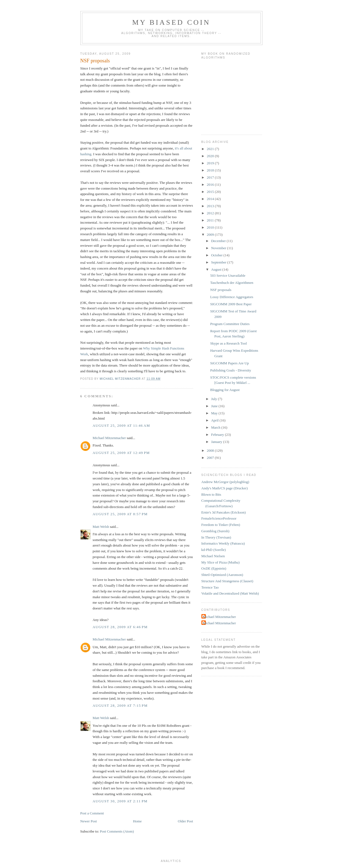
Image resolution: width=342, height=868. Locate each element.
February (218, 435)
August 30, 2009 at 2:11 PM (120, 801)
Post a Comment (92, 813)
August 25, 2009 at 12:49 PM (121, 453)
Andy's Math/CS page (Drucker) (225, 488)
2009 (211, 235)
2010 (211, 227)
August (217, 269)
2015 (211, 192)
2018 (211, 170)
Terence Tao (210, 587)
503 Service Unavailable (228, 275)
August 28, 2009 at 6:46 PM (120, 627)
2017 (211, 177)
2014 (211, 199)
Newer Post (89, 821)
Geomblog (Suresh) (215, 531)
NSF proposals (221, 290)
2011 (211, 220)
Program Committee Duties (230, 324)
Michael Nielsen (213, 556)
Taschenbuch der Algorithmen (232, 283)
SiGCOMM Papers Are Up (229, 363)
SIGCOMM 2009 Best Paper (231, 304)
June (215, 406)
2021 (211, 149)
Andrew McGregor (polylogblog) (225, 482)
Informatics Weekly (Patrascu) (223, 543)
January (217, 442)
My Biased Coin (171, 22)
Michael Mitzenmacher (109, 438)
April (215, 420)
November (219, 248)
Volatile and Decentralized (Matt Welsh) (230, 593)
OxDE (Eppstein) (214, 568)
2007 (211, 458)
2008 (211, 450)
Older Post (185, 821)
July (214, 399)
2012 (211, 213)
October (217, 255)
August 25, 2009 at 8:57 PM (120, 514)
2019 (211, 163)
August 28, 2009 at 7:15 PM (120, 705)
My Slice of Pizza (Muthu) (221, 562)
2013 (211, 206)
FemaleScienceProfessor (219, 518)
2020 (211, 156)
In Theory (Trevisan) (216, 537)
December (219, 241)
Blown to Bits (211, 494)
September (219, 262)
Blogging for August (225, 390)
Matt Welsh (101, 527)
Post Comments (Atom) (117, 831)
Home (137, 821)
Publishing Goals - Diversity (231, 370)
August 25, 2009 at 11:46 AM (121, 425)
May (215, 413)
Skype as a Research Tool (229, 343)
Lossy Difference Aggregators (232, 297)
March (216, 427)
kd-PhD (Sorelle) (214, 550)
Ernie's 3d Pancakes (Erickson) (224, 512)
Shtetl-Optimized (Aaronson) (222, 575)
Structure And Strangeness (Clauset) (227, 581)
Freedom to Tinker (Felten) (221, 525)
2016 (211, 185)
